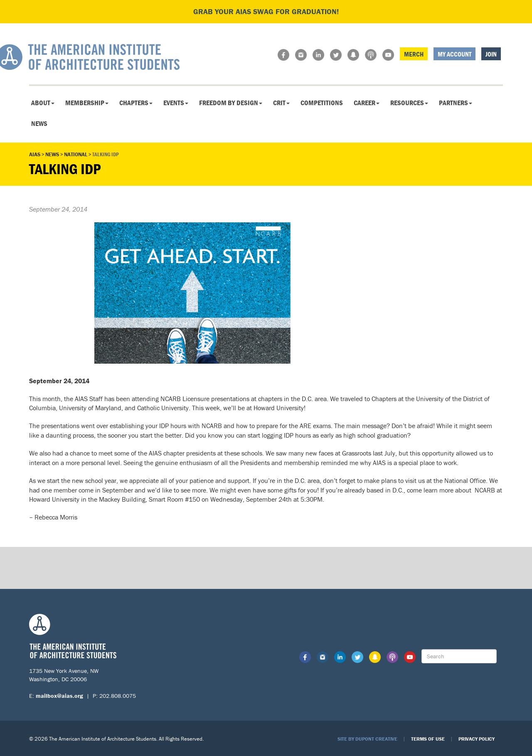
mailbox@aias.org (59, 696)
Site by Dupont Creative (367, 739)
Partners (456, 103)
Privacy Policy (477, 739)
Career (367, 103)
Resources (409, 103)
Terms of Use (428, 739)
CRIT (281, 103)
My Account (454, 54)
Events (176, 103)
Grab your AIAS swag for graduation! (266, 11)
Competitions (322, 103)
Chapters (136, 103)
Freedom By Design (231, 103)
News (39, 123)
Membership (87, 103)
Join (491, 54)
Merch (414, 54)
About (43, 103)
